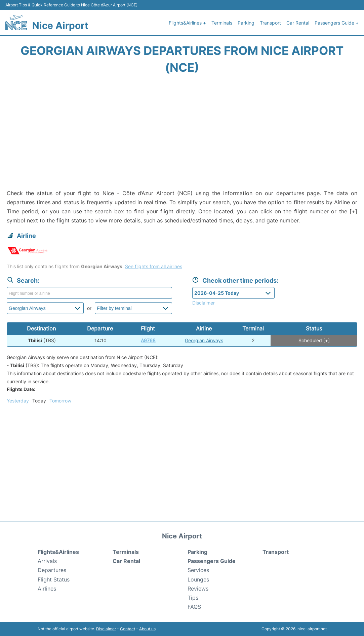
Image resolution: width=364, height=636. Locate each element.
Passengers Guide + (337, 23)
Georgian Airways (204, 340)
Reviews (198, 589)
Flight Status (54, 579)
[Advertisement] (182, 135)
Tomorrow (60, 401)
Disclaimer (106, 629)
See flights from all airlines (154, 266)
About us (147, 629)
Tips (193, 598)
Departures (52, 570)
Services (198, 570)
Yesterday (18, 401)
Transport (270, 23)
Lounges (198, 579)
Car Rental (298, 23)
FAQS (194, 607)
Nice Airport (60, 26)
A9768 (148, 340)
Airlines (47, 589)
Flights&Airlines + (187, 23)
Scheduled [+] (314, 340)
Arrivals (47, 561)
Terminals (222, 23)
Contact (128, 629)
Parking (246, 23)
